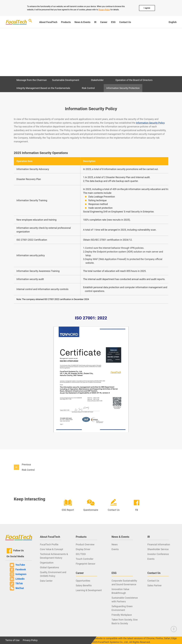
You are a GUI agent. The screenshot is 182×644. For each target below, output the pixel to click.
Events (115, 549)
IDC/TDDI (81, 554)
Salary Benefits (84, 585)
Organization (47, 563)
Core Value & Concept (52, 549)
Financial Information (159, 544)
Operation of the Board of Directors (134, 80)
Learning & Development (89, 590)
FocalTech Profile (49, 544)
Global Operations (49, 567)
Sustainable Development (66, 80)
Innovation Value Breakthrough (120, 591)
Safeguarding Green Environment (122, 608)
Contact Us (125, 22)
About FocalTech (48, 22)
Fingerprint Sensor (86, 564)
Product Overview (85, 544)
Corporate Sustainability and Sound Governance (124, 583)
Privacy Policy (104, 10)
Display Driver (83, 549)
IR (95, 22)
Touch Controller (85, 559)
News (115, 544)
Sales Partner (155, 585)
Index (17, 56)
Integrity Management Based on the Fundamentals (43, 88)
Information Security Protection (123, 88)
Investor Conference (158, 554)
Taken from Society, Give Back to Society (125, 622)
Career (104, 22)
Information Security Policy (150, 123)
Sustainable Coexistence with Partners (125, 600)
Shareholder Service (158, 549)
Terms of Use (12, 640)
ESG (113, 22)
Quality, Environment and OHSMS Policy (53, 574)
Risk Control (88, 88)
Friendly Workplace (122, 615)
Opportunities (83, 581)
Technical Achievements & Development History (54, 556)
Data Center (46, 581)
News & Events (83, 22)
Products (66, 22)
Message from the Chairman (32, 80)
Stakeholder (97, 80)
